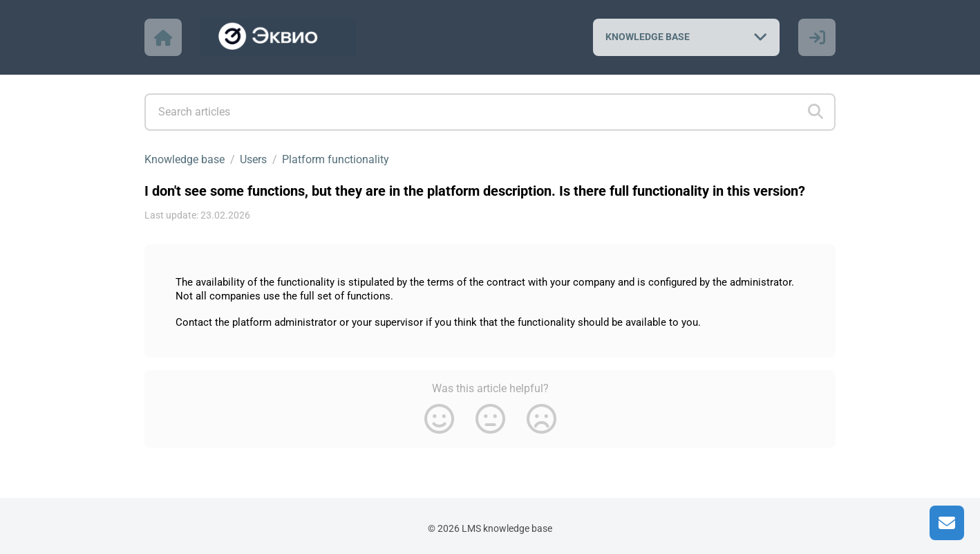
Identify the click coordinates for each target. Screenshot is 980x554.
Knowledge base (185, 159)
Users (253, 159)
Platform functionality (336, 159)
